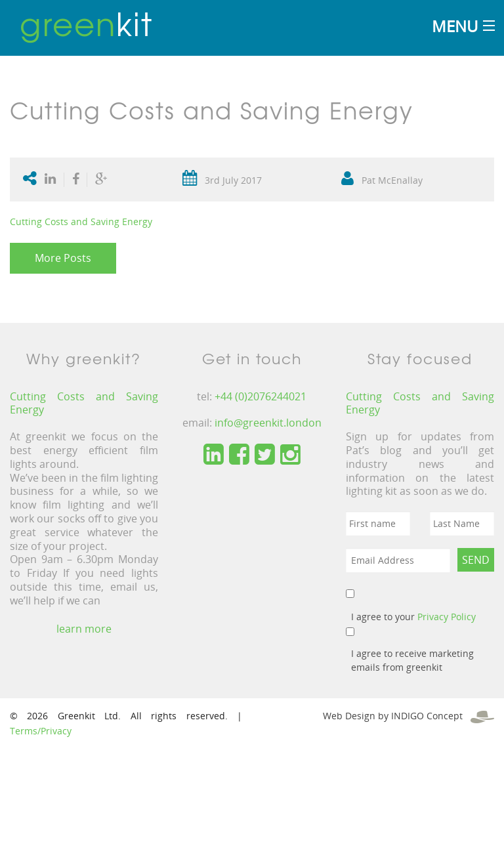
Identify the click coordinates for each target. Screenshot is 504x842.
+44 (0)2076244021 (261, 396)
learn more (84, 629)
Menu (455, 26)
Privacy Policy (447, 617)
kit (86, 23)
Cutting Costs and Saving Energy (81, 221)
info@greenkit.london (268, 423)
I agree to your (413, 617)
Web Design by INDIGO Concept (409, 716)
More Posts (63, 258)
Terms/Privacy (41, 731)
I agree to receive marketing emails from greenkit (412, 660)
